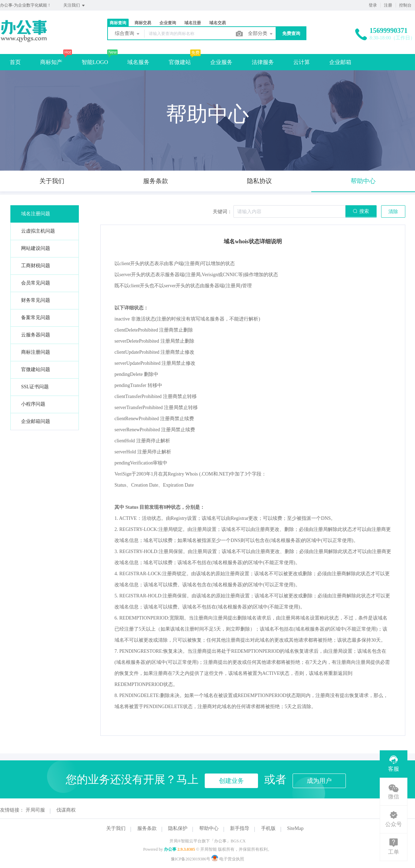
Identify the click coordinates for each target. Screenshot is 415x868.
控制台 (405, 5)
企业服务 (221, 62)
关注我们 (75, 6)
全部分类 (261, 34)
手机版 (268, 828)
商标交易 (143, 23)
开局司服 (35, 810)
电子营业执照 (228, 859)
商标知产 (51, 62)
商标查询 (118, 23)
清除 (393, 212)
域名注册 (193, 23)
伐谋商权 (66, 810)
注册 (388, 5)
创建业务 (231, 781)
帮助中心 (209, 828)
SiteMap (295, 828)
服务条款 (147, 828)
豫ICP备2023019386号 (191, 859)
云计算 (302, 62)
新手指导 (240, 828)
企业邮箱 (340, 62)
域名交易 (218, 23)
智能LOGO (95, 62)
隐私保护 (178, 828)
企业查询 (168, 23)
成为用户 (319, 781)
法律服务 (263, 62)
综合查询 (128, 34)
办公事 (170, 849)
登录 (373, 5)
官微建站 (180, 62)
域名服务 (138, 62)
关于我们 (116, 828)
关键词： (222, 212)
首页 (15, 62)
